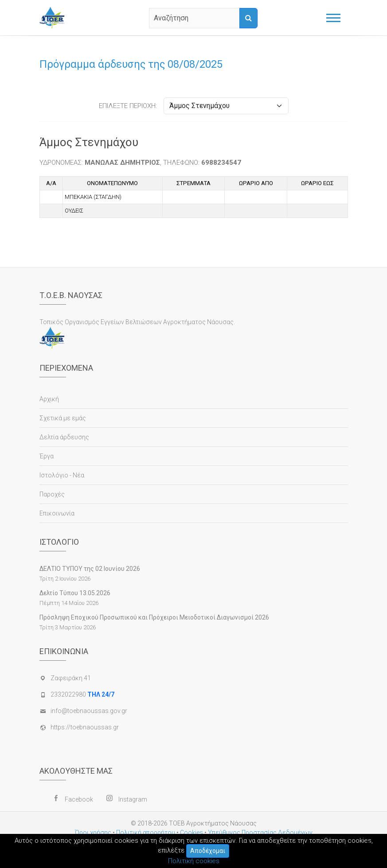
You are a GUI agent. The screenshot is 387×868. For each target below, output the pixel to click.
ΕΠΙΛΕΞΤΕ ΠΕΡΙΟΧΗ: (128, 106)
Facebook (79, 799)
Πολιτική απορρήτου (146, 833)
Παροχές (52, 494)
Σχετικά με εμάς (63, 418)
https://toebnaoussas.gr (85, 727)
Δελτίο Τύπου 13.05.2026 (75, 593)
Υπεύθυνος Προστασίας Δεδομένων (260, 833)
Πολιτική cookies (194, 861)
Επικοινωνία (57, 513)
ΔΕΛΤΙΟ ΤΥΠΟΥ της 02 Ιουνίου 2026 (90, 569)
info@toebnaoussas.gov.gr (89, 711)
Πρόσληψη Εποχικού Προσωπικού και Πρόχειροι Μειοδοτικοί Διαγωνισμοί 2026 (154, 617)
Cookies (192, 833)
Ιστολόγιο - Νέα (62, 475)
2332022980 (82, 694)
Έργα (47, 456)
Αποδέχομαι (208, 851)
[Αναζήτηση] (248, 18)
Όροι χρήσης (93, 833)
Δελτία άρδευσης (64, 437)
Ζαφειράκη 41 (71, 678)
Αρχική (49, 399)
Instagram (133, 799)
